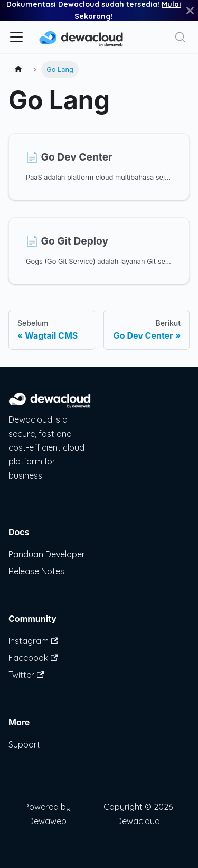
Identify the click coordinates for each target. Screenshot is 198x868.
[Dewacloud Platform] (50, 406)
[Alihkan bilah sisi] (16, 37)
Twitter (26, 675)
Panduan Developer (47, 554)
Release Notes (36, 571)
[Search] (180, 37)
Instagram (33, 641)
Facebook (33, 658)
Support (24, 744)
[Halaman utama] (18, 69)
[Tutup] (190, 11)
